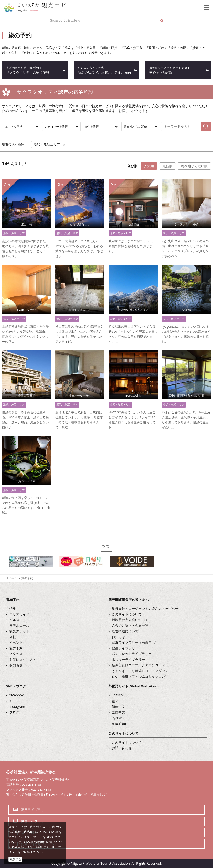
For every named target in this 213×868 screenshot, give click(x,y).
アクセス (16, 654)
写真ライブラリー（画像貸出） (135, 642)
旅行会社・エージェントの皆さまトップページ (147, 609)
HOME (12, 578)
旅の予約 (27, 578)
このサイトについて (127, 614)
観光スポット (19, 631)
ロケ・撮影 (29, 833)
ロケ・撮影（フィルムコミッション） (140, 676)
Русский (118, 718)
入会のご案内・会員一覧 (130, 625)
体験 (13, 637)
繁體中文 (118, 712)
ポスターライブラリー (128, 660)
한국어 (117, 701)
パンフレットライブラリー (132, 654)
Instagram (17, 707)
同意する (15, 859)
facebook (16, 695)
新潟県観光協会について (130, 620)
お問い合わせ (122, 748)
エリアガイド (19, 614)
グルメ (14, 620)
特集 (13, 609)
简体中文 (118, 707)
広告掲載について (125, 631)
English (117, 695)
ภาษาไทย (119, 723)
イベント (16, 642)
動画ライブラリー (125, 648)
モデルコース (19, 625)
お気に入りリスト (23, 660)
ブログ (14, 712)
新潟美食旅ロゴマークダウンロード (138, 665)
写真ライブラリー (34, 810)
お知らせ (16, 665)
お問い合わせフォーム (38, 844)
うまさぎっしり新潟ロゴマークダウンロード (145, 671)
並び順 (133, 166)
